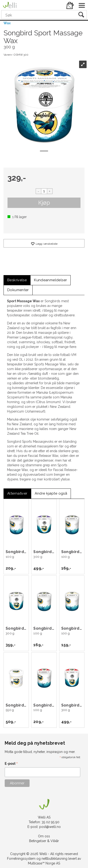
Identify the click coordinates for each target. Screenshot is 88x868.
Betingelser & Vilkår (44, 841)
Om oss (44, 836)
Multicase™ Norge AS (44, 863)
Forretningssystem (21, 859)
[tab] (17, 280)
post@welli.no (50, 827)
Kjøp (44, 203)
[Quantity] (44, 191)
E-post (11, 764)
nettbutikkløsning (54, 859)
